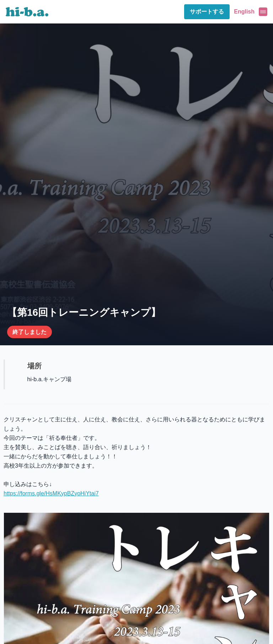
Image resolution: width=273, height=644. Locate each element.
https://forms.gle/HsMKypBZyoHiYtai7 (51, 493)
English (244, 12)
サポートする (207, 12)
